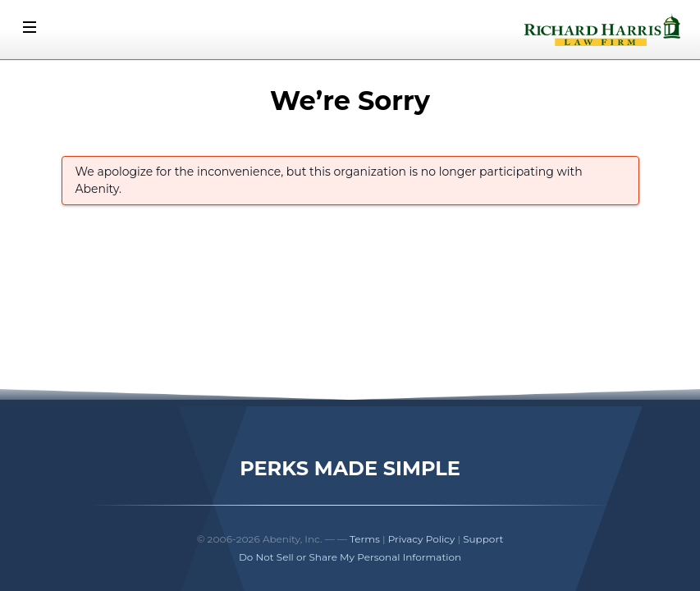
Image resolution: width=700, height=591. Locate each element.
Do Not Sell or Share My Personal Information (350, 557)
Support (483, 539)
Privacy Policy (422, 539)
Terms (365, 539)
